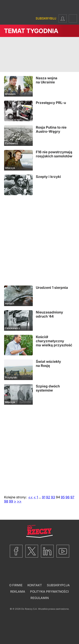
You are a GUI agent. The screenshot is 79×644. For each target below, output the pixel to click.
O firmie (16, 585)
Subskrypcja (58, 585)
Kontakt (35, 585)
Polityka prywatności (49, 592)
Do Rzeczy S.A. (29, 609)
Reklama (18, 592)
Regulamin (40, 598)
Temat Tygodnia (31, 31)
